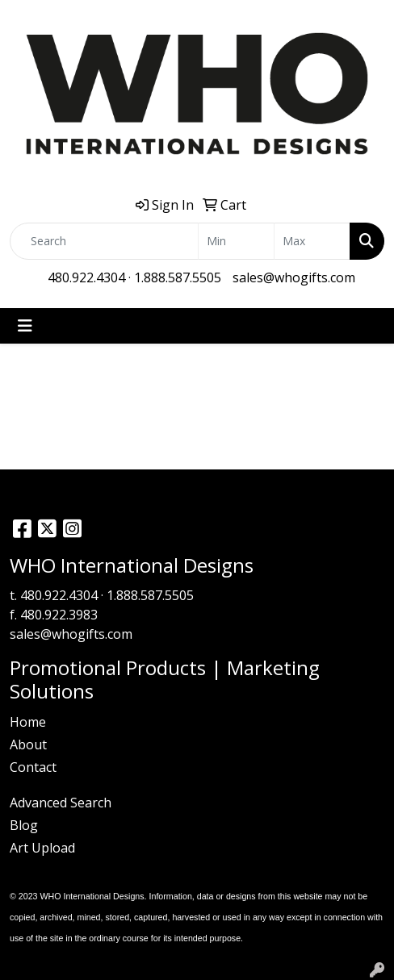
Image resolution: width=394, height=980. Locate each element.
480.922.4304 (86, 277)
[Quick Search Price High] (312, 241)
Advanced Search (61, 803)
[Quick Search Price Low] (236, 241)
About (28, 744)
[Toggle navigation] (25, 326)
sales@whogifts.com (294, 277)
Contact (33, 767)
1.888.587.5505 (178, 277)
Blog (24, 825)
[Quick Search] (104, 241)
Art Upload (42, 848)
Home (28, 722)
